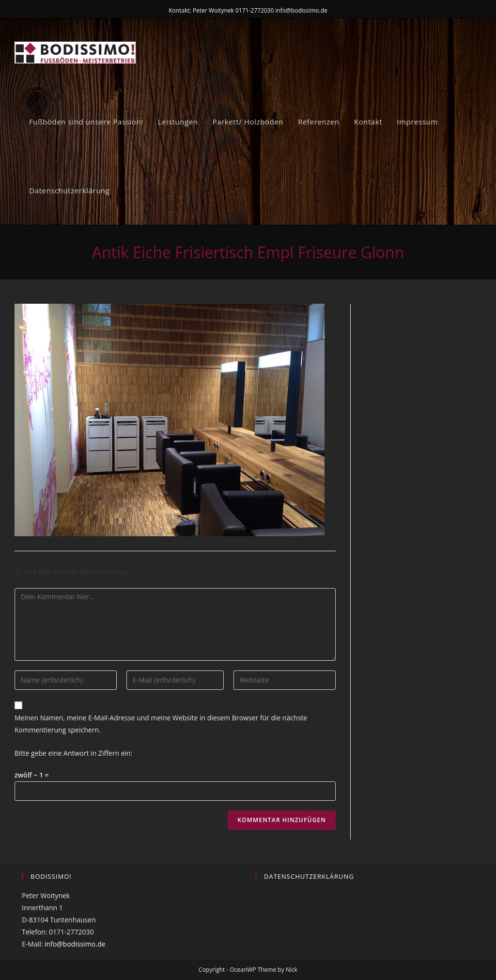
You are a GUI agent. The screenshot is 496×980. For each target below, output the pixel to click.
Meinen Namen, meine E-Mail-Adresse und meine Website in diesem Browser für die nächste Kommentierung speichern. (161, 724)
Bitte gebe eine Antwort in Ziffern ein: (73, 753)
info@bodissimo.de (75, 944)
